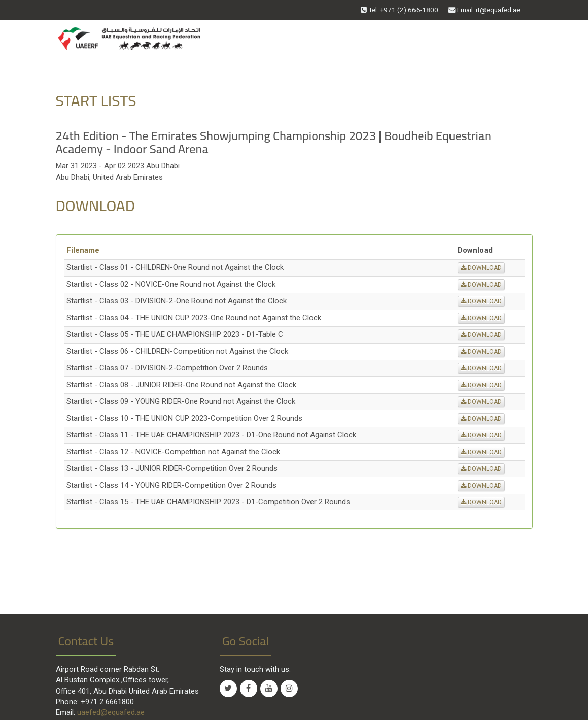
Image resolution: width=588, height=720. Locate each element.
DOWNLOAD (481, 268)
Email (484, 10)
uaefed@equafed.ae (111, 712)
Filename (83, 250)
